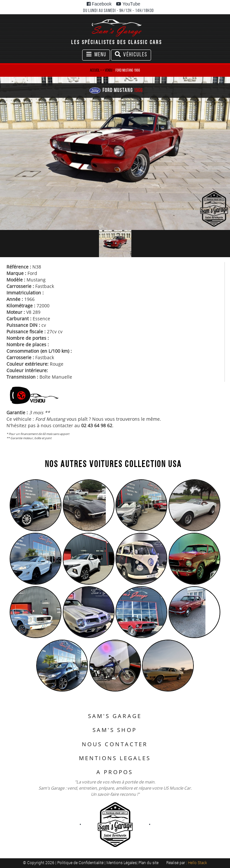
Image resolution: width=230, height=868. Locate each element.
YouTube (128, 4)
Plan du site (148, 862)
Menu (98, 56)
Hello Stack (197, 862)
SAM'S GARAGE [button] (115, 716)
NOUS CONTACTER (115, 744)
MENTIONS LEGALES (115, 758)
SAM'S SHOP (115, 730)
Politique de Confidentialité (81, 862)
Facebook (99, 4)
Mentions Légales (121, 862)
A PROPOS (115, 772)
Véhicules (131, 56)
